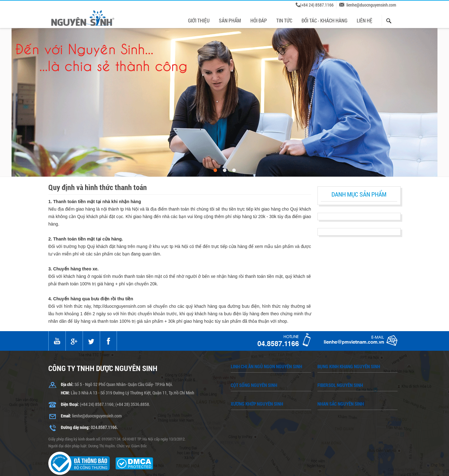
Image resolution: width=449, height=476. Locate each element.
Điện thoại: (70, 376)
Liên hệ (371, 463)
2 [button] (224, 142)
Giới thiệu (81, 463)
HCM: (65, 365)
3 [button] (234, 142)
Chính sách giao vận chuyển (257, 463)
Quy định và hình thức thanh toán (186, 463)
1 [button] (215, 142)
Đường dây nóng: (75, 399)
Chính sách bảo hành (121, 463)
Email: (66, 388)
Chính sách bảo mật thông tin (324, 463)
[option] (224, 74)
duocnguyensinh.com (217, 472)
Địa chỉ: (67, 356)
